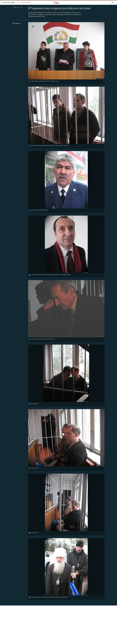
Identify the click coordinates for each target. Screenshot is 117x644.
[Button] (17, 24)
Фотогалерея (26, 3)
